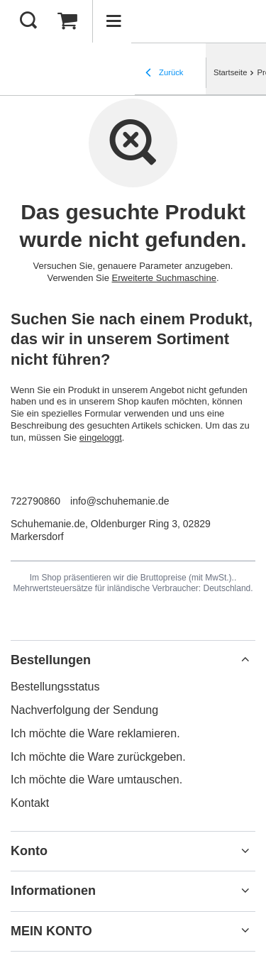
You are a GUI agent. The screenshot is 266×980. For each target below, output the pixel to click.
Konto (29, 851)
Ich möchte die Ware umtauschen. (96, 780)
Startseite (230, 72)
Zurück (164, 74)
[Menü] (113, 21)
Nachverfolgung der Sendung (84, 710)
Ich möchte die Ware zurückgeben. (98, 757)
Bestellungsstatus (55, 687)
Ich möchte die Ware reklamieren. (95, 733)
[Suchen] (28, 21)
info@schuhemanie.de (120, 501)
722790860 (35, 501)
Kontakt (30, 803)
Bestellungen (51, 660)
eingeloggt (101, 437)
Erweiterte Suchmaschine (164, 278)
